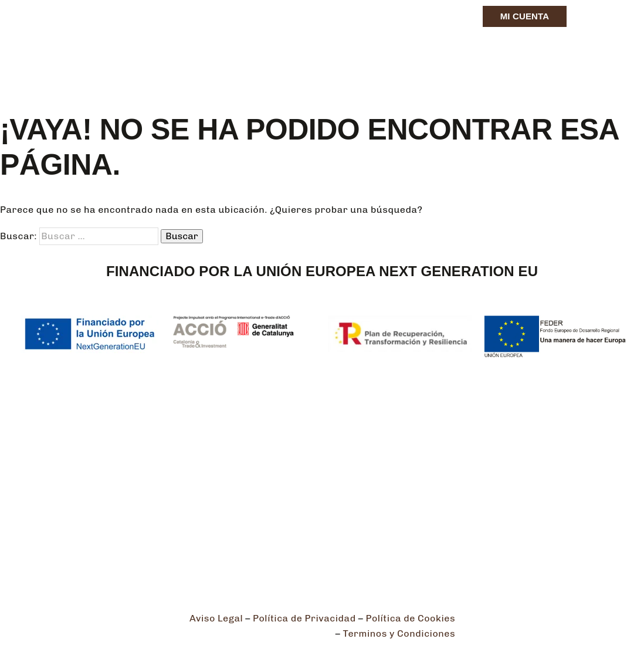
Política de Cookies (410, 618)
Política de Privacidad (304, 618)
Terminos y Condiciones (399, 633)
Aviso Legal (216, 618)
